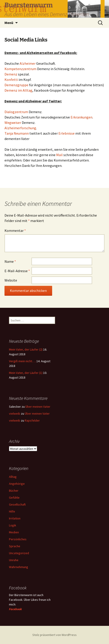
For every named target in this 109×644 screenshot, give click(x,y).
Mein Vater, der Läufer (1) (26, 373)
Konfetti (12, 80)
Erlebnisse (67, 133)
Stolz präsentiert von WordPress (54, 635)
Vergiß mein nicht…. (22, 361)
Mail (60, 155)
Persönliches (18, 539)
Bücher (14, 491)
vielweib (15, 414)
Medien (14, 532)
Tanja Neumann (17, 133)
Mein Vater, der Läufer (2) (26, 349)
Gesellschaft (17, 504)
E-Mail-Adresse (17, 271)
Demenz (11, 74)
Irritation (15, 518)
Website (11, 280)
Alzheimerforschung (20, 128)
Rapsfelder (32, 420)
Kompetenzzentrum (21, 69)
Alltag (13, 477)
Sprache (15, 546)
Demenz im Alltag (18, 90)
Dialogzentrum (17, 112)
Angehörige (17, 484)
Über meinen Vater (38, 407)
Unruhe (14, 560)
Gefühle (14, 498)
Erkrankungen (81, 117)
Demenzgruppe (17, 85)
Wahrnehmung (19, 567)
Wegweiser (13, 123)
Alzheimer (28, 63)
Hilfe (12, 511)
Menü (9, 23)
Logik (13, 525)
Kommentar (15, 230)
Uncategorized (19, 553)
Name (10, 261)
